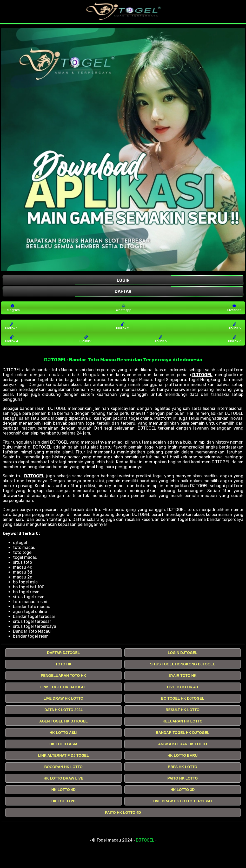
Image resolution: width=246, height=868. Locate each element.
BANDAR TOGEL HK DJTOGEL (183, 733)
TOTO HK (64, 664)
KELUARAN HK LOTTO (183, 721)
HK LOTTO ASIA (63, 744)
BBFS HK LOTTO (182, 767)
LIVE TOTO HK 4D (182, 687)
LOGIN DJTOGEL (183, 653)
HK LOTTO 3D (182, 790)
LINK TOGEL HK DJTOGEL (63, 687)
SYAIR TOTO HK (183, 676)
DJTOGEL (202, 375)
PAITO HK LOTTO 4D (123, 812)
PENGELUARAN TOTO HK (64, 676)
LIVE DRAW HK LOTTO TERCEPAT (183, 801)
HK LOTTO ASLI (64, 733)
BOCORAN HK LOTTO (63, 767)
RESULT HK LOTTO (183, 710)
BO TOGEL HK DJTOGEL (183, 698)
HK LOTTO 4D (64, 790)
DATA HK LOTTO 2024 (64, 710)
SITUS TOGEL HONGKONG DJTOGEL (183, 664)
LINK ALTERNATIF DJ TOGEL (64, 755)
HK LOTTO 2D (64, 801)
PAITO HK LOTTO (182, 778)
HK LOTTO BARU (183, 755)
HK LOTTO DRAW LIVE (64, 778)
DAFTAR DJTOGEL (63, 653)
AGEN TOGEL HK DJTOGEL (63, 721)
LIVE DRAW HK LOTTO (64, 698)
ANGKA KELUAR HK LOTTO (183, 744)
